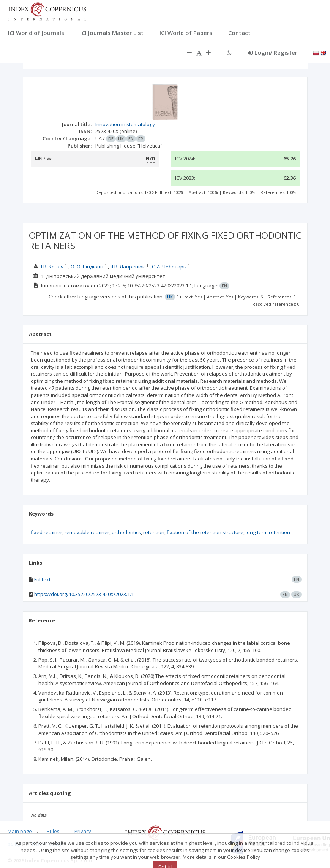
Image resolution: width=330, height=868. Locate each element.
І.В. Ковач (52, 267)
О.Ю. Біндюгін (87, 267)
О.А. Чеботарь (169, 267)
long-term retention (268, 532)
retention (154, 532)
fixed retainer (47, 532)
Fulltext (42, 579)
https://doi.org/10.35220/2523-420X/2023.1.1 (84, 594)
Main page (20, 831)
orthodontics (126, 532)
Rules (53, 831)
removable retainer (87, 532)
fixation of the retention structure (205, 532)
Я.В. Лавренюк (128, 267)
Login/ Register (272, 52)
